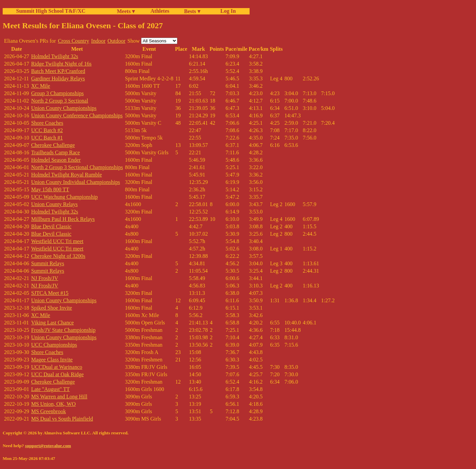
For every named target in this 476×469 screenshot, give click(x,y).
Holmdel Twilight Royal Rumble (67, 175)
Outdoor (116, 41)
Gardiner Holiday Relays (58, 79)
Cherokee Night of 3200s (58, 256)
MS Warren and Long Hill (59, 397)
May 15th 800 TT (50, 189)
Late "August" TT (51, 389)
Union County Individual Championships (76, 182)
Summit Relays (48, 263)
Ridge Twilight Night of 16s (61, 64)
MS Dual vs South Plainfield (62, 419)
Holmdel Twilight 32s (55, 56)
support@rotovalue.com (48, 446)
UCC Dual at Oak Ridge (57, 374)
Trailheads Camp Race (56, 152)
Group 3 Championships (57, 93)
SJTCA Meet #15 (50, 293)
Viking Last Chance (53, 323)
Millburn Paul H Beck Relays (63, 219)
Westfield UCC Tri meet (57, 241)
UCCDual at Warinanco (57, 367)
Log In (227, 11)
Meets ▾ (126, 11)
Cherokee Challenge (53, 145)
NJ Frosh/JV (45, 278)
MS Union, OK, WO (54, 404)
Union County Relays (55, 204)
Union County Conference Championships (77, 115)
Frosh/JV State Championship (63, 330)
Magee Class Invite (52, 360)
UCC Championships (54, 345)
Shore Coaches (47, 123)
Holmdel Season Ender (56, 160)
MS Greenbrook (49, 411)
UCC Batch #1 (47, 138)
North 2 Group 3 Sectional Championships (77, 167)
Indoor (98, 41)
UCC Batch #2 (47, 130)
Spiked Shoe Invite (52, 308)
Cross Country (73, 41)
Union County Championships (64, 108)
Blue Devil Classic (51, 226)
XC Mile (41, 86)
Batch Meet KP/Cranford (58, 71)
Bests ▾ (192, 11)
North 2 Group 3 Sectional (60, 101)
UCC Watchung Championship (64, 197)
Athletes (160, 11)
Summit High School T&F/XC (51, 11)
